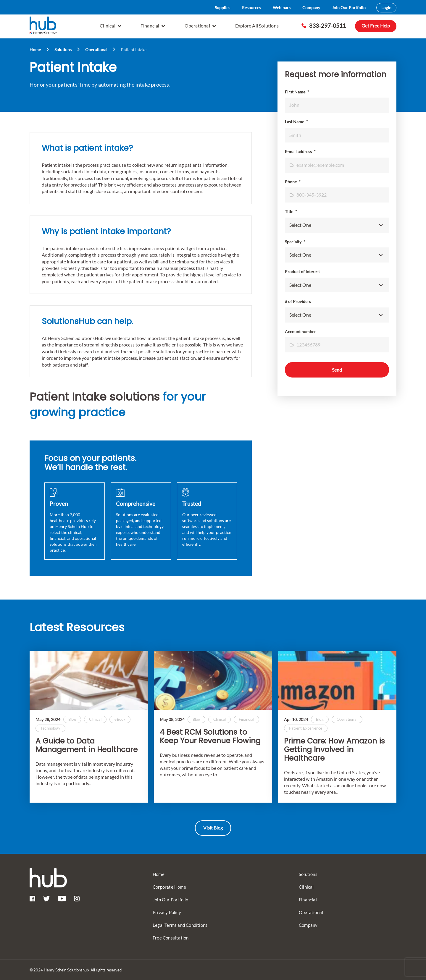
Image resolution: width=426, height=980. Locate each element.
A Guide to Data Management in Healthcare (87, 746)
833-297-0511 (324, 26)
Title (291, 212)
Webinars (282, 8)
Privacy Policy (167, 912)
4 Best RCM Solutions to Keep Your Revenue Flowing (210, 737)
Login (386, 8)
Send (337, 370)
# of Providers (298, 301)
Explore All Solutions (257, 26)
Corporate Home (169, 887)
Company (311, 8)
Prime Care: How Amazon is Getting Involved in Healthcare (334, 750)
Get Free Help (376, 26)
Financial (153, 26)
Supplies (222, 8)
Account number (300, 332)
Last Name (296, 122)
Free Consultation (171, 938)
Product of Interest (302, 272)
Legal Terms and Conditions (180, 925)
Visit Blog (213, 828)
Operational (200, 26)
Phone (293, 182)
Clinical (110, 26)
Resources (251, 8)
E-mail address (300, 152)
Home (35, 50)
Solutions (63, 50)
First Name (297, 92)
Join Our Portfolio (349, 8)
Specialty (295, 242)
